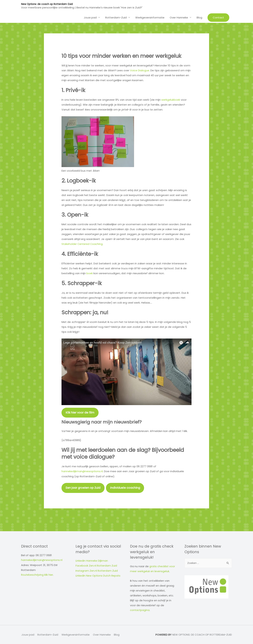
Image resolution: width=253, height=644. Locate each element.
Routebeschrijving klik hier (38, 575)
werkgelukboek (171, 100)
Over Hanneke (179, 17)
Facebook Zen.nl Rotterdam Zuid (97, 566)
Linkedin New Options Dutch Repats (99, 575)
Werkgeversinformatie (150, 17)
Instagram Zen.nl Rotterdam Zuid (97, 570)
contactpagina (140, 610)
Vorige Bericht (69, 517)
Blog (199, 17)
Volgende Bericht (182, 517)
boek (90, 273)
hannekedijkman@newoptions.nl (82, 471)
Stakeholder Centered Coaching (83, 244)
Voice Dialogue (140, 70)
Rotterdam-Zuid (116, 17)
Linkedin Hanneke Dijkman (92, 561)
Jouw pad (90, 17)
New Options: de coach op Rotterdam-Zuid (48, 4)
